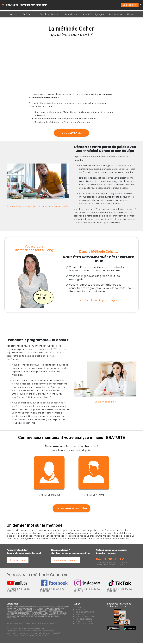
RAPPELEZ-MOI (81, 611)
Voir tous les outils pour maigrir (98, 301)
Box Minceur (71, 14)
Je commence (18, 561)
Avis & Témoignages (93, 14)
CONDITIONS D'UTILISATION (85, 613)
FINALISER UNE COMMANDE (86, 625)
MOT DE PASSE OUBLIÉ (84, 623)
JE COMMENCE (71, 133)
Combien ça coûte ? (105, 402)
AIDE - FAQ (80, 615)
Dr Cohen (28, 14)
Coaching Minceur (49, 14)
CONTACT (79, 608)
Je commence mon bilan (71, 509)
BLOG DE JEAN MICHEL (84, 620)
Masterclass (116, 14)
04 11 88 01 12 (110, 560)
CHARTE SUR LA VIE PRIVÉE (85, 618)
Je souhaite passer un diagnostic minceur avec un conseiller (38, 206)
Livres (130, 14)
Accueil (14, 14)
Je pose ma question (66, 561)
